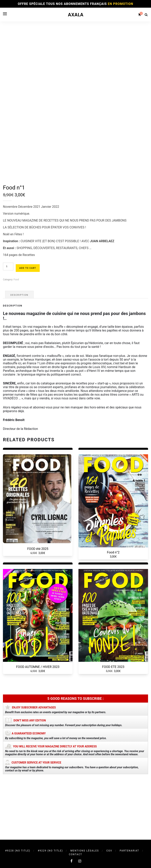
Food (16, 335)
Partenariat (129, 851)
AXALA (76, 15)
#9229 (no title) (50, 851)
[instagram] (80, 861)
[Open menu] (5, 14)
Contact (75, 854)
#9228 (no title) (18, 851)
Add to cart (28, 324)
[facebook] (71, 861)
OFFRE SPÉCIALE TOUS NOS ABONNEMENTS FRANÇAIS (75, 4)
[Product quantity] (8, 322)
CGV (109, 851)
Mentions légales (85, 851)
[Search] (146, 15)
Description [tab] (19, 351)
